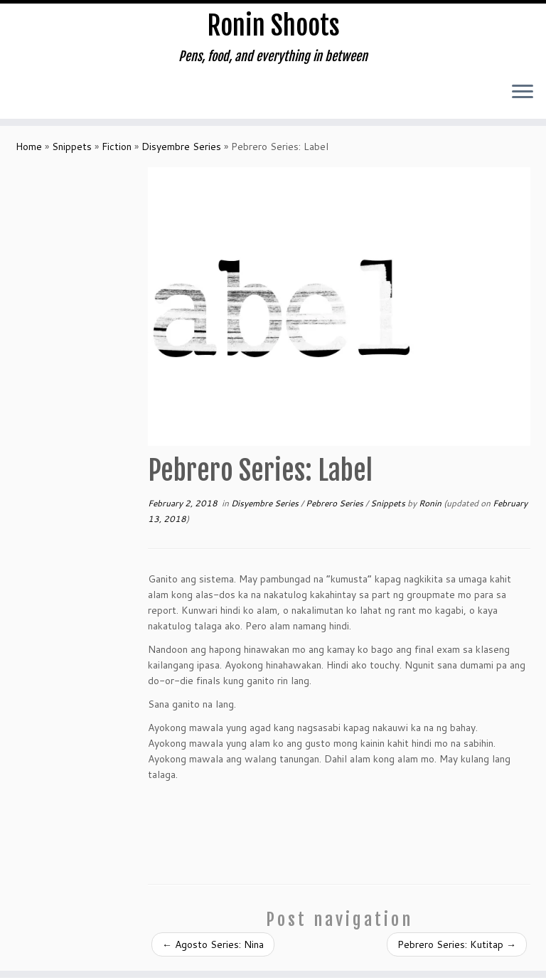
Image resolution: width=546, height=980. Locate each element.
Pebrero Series (336, 512)
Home (29, 156)
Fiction (117, 156)
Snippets (72, 156)
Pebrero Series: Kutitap (457, 954)
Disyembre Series (181, 156)
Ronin (430, 512)
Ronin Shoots (273, 28)
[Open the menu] (523, 97)
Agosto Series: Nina (213, 954)
